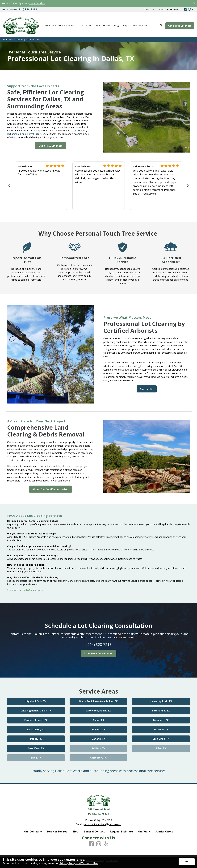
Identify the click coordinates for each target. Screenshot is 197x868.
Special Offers (164, 832)
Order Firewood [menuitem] (140, 26)
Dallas (74, 131)
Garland (82, 131)
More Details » (37, 3)
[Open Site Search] (161, 26)
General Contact (94, 832)
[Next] (187, 186)
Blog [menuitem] (116, 26)
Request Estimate (121, 832)
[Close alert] (194, 3)
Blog (75, 832)
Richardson (13, 134)
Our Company (33, 832)
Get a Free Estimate (180, 26)
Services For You (57, 832)
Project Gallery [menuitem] (103, 26)
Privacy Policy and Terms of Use (79, 863)
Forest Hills (33, 134)
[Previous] (10, 186)
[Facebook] (186, 9)
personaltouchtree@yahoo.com (102, 824)
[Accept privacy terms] (187, 862)
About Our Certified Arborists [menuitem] (60, 26)
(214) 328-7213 (99, 644)
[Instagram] (189, 9)
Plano (23, 134)
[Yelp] (193, 9)
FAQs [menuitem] (125, 26)
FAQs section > (35, 590)
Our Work (144, 832)
